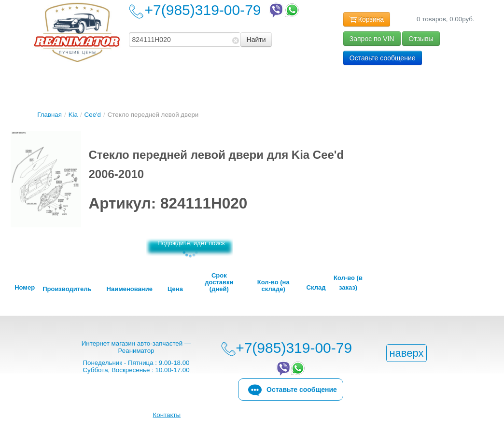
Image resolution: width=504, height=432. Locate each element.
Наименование (130, 289)
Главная (49, 115)
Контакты (167, 415)
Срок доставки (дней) (219, 282)
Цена (175, 289)
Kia (73, 115)
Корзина (367, 20)
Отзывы (421, 39)
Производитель (67, 289)
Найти (256, 40)
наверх (406, 353)
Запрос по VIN (372, 39)
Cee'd (93, 115)
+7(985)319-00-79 (223, 10)
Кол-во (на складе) (273, 286)
